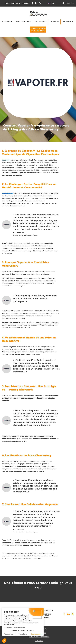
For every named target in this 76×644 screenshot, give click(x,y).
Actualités (55, 21)
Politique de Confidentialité (39, 637)
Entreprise (68, 21)
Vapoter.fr (6, 160)
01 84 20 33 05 (47, 610)
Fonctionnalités (23, 21)
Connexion (70, 3)
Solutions (7, 21)
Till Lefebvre (8, 193)
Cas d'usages (41, 21)
